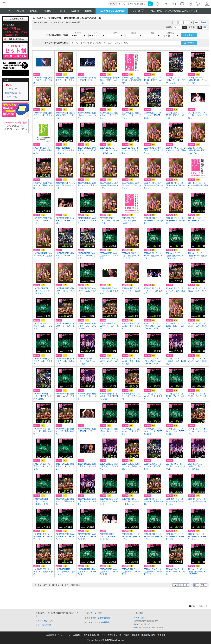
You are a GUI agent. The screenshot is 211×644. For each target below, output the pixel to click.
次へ (196, 22)
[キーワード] (133, 4)
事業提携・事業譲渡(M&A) (143, 635)
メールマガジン (140, 618)
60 (180, 27)
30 (175, 27)
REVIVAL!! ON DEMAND (112, 11)
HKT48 (61, 11)
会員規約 (77, 635)
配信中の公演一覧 (13, 93)
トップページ (11, 89)
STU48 (89, 11)
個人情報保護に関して (93, 635)
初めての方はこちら (44, 621)
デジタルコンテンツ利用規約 (97, 622)
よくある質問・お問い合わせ (97, 618)
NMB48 (48, 11)
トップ (7, 11)
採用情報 (161, 635)
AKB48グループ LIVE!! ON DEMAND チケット (174, 11)
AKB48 (20, 11)
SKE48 (34, 11)
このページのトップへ (199, 606)
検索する (191, 43)
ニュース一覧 (11, 97)
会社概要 (50, 635)
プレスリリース (64, 635)
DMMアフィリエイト (143, 624)
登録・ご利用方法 (43, 625)
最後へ (203, 22)
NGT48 (75, 11)
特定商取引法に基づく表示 (117, 635)
